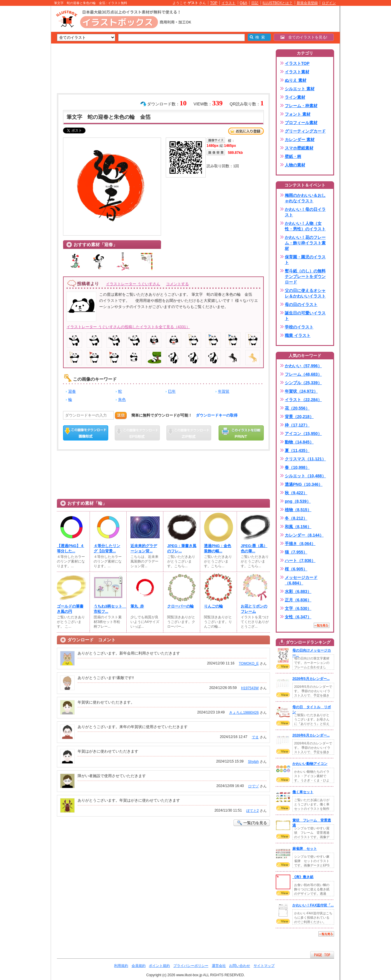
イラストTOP (297, 63)
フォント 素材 (298, 114)
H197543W (250, 688)
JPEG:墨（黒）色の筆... (254, 548)
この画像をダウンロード (86, 433)
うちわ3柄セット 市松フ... (108, 609)
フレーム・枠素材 (301, 106)
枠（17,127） (297, 425)
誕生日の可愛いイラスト (305, 316)
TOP (214, 3)
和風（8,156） (298, 527)
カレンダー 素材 (300, 140)
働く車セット (303, 792)
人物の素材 (295, 165)
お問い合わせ (240, 966)
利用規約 (121, 966)
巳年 (172, 391)
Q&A (244, 3)
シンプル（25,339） (303, 383)
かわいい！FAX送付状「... (313, 905)
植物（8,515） (298, 510)
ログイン (329, 3)
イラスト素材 (297, 72)
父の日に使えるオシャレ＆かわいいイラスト (305, 293)
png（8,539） (298, 501)
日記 (255, 3)
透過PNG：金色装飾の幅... (218, 548)
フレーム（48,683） (303, 374)
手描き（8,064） (300, 544)
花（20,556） (297, 408)
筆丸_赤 (137, 606)
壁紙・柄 (293, 156)
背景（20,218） (299, 417)
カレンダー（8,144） (304, 535)
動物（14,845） (299, 442)
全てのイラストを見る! (304, 37)
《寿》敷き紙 (303, 877)
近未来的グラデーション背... (144, 548)
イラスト (228, 3)
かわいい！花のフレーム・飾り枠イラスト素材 (305, 243)
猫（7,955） (296, 552)
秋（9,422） (296, 493)
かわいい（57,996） (303, 366)
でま (255, 737)
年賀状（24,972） (301, 391)
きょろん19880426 (244, 713)
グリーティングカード (305, 131)
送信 (121, 415)
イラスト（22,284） (303, 400)
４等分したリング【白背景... (107, 548)
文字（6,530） (298, 608)
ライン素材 (295, 97)
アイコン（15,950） (303, 434)
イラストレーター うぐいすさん (133, 284)
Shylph (253, 762)
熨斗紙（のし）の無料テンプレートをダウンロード (305, 276)
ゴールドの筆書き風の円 (70, 609)
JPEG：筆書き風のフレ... (182, 548)
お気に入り (246, 131)
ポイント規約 (159, 966)
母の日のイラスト (301, 304)
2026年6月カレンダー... (311, 735)
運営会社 (219, 966)
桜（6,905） (296, 569)
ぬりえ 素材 (296, 80)
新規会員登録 (307, 3)
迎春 (72, 391)
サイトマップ (264, 966)
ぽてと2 (253, 811)
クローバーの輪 (180, 606)
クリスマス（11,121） (305, 459)
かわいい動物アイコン (310, 764)
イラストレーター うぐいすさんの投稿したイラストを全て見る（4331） (128, 327)
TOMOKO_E (249, 664)
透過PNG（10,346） (304, 484)
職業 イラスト (298, 335)
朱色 (122, 400)
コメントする (177, 284)
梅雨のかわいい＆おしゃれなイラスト (305, 198)
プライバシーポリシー (191, 966)
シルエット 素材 (300, 89)
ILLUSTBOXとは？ (277, 3)
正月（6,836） (298, 600)
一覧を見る (322, 625)
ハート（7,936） (300, 561)
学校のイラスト (299, 327)
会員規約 (139, 966)
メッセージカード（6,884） (301, 580)
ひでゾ (254, 786)
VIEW (283, 666)
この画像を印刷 (241, 433)
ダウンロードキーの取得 (217, 415)
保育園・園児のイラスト (305, 260)
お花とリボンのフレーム (254, 609)
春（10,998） (297, 467)
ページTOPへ (322, 955)
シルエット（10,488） (305, 476)
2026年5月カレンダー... (311, 679)
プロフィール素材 (301, 123)
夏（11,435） (297, 450)
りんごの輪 (213, 606)
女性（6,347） (298, 617)
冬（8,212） (296, 518)
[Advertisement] (23, 96)
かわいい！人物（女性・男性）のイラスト (305, 226)
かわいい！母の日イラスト (305, 212)
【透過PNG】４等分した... (70, 548)
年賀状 (224, 391)
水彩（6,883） (298, 591)
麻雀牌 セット (305, 849)
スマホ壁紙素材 (299, 148)
